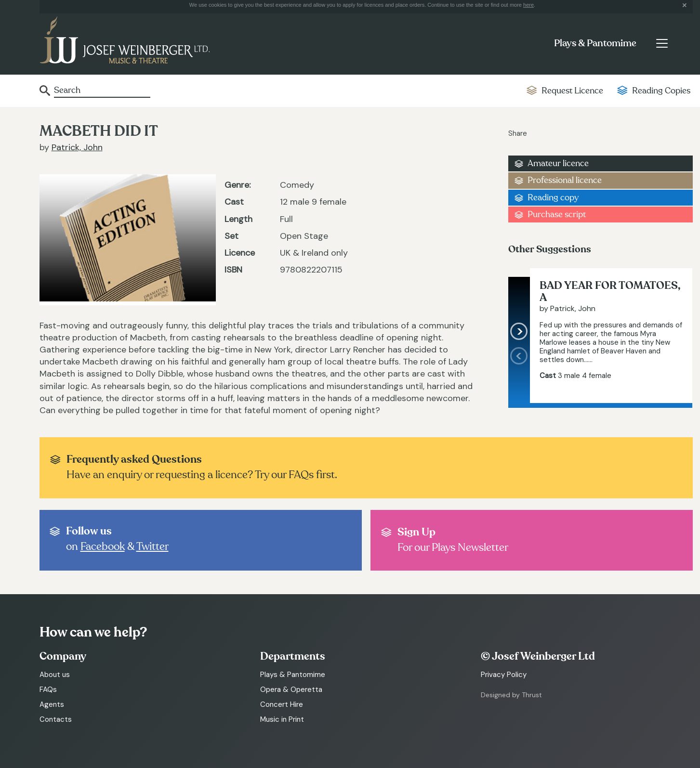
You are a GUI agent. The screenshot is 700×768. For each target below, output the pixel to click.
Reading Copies (661, 91)
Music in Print (282, 719)
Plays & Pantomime (595, 43)
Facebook (103, 547)
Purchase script (557, 215)
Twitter (152, 547)
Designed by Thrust (511, 695)
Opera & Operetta (291, 690)
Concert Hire (282, 704)
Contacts (56, 719)
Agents (52, 704)
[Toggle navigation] (662, 43)
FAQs (48, 690)
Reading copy (553, 198)
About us (55, 675)
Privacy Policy (504, 675)
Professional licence (565, 180)
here (528, 5)
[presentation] (519, 375)
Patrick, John (77, 147)
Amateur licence (558, 163)
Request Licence (572, 91)
